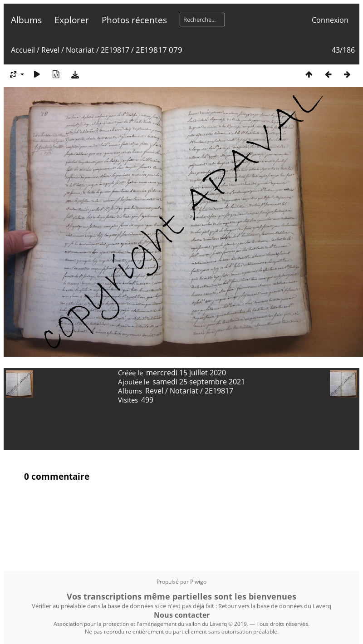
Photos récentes (134, 20)
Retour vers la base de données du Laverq (275, 606)
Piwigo (198, 582)
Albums (26, 20)
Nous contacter (182, 615)
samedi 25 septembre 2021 (199, 382)
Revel (50, 50)
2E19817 (115, 50)
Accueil (23, 50)
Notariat (80, 50)
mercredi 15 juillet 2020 (186, 373)
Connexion (330, 20)
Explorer (72, 20)
